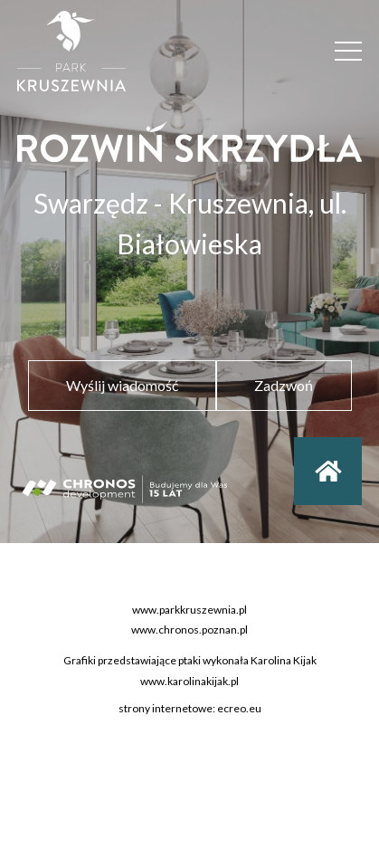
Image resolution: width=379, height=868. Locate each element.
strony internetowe (166, 710)
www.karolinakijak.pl (189, 682)
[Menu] (348, 51)
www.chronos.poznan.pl (189, 631)
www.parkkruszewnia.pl (189, 611)
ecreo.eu (239, 710)
